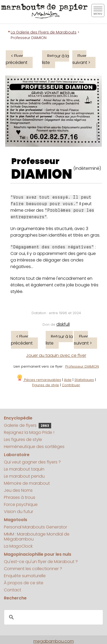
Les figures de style (23, 440)
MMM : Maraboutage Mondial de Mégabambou (37, 537)
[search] (53, 617)
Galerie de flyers (28, 425)
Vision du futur (19, 512)
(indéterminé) (87, 168)
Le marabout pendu (24, 476)
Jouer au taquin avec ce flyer (56, 355)
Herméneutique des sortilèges (34, 447)
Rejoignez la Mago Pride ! (29, 432)
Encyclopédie (18, 418)
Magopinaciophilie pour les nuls (38, 554)
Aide (68, 380)
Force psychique (21, 504)
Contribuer (71, 385)
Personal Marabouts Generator (35, 527)
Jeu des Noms (18, 490)
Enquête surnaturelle (25, 576)
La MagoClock (18, 546)
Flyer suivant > (81, 59)
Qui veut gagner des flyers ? (32, 462)
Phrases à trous (20, 497)
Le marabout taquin (24, 469)
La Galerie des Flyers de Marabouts (44, 32)
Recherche (15, 598)
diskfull (63, 324)
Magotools (16, 520)
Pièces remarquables (39, 380)
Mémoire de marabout (27, 483)
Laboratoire (17, 455)
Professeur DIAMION (82, 366)
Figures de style (46, 385)
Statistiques (84, 380)
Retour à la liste (56, 59)
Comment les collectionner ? (33, 569)
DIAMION (42, 174)
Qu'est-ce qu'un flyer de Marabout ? (41, 562)
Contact (13, 590)
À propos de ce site (24, 583)
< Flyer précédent (17, 59)
